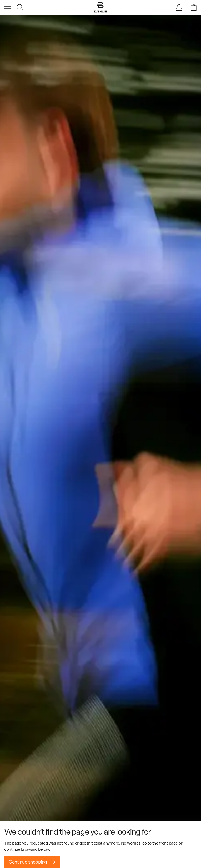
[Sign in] (179, 7)
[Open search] (20, 7)
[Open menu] (7, 7)
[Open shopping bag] (194, 7)
